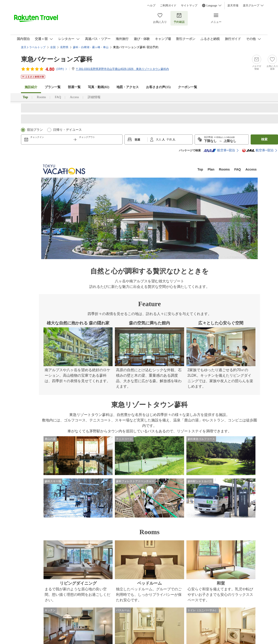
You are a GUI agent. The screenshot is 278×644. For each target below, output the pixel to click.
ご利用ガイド (168, 5)
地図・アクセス (128, 87)
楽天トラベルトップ (33, 47)
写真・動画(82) (99, 87)
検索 (264, 139)
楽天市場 (233, 5)
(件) (62, 69)
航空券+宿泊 (219, 150)
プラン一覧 (53, 87)
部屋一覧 (74, 87)
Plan (211, 169)
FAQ (58, 97)
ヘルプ (151, 5)
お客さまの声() (158, 87)
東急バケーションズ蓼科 (57, 59)
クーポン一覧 (188, 87)
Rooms (41, 97)
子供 (169, 139)
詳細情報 (94, 97)
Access (75, 97)
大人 (159, 139)
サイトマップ (189, 5)
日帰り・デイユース (67, 130)
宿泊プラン (35, 130)
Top (200, 169)
